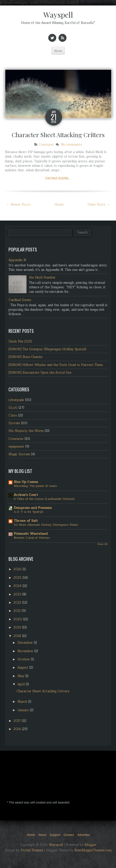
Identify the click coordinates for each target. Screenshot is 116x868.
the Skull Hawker (42, 278)
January (24, 710)
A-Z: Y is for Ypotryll (28, 512)
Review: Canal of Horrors (32, 538)
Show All (102, 544)
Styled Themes (32, 850)
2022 (18, 603)
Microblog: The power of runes (35, 486)
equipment (16, 447)
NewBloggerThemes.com (93, 850)
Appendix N (17, 260)
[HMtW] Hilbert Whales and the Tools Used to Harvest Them (56, 365)
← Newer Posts (18, 205)
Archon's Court (26, 495)
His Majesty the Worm (26, 431)
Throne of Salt (26, 521)
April (22, 684)
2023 (18, 594)
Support (55, 835)
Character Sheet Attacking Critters (58, 135)
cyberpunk (16, 400)
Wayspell (58, 15)
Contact (69, 835)
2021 (18, 611)
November (26, 651)
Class (13, 415)
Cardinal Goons (20, 300)
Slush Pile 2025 (20, 342)
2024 (18, 586)
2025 (18, 578)
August (23, 668)
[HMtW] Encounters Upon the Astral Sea (40, 373)
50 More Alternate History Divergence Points (46, 525)
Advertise (83, 835)
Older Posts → (99, 205)
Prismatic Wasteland (31, 534)
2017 (18, 721)
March (23, 702)
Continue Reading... (58, 178)
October (24, 659)
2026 (18, 569)
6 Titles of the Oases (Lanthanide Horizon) (44, 499)
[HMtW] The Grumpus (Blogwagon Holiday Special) (47, 349)
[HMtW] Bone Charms (25, 357)
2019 (18, 628)
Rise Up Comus (26, 482)
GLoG (13, 408)
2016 (18, 729)
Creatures (46, 145)
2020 (18, 619)
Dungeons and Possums (33, 508)
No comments (71, 145)
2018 (18, 636)
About (42, 835)
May (21, 676)
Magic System (19, 454)
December (26, 643)
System (14, 423)
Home (59, 205)
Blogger (90, 845)
